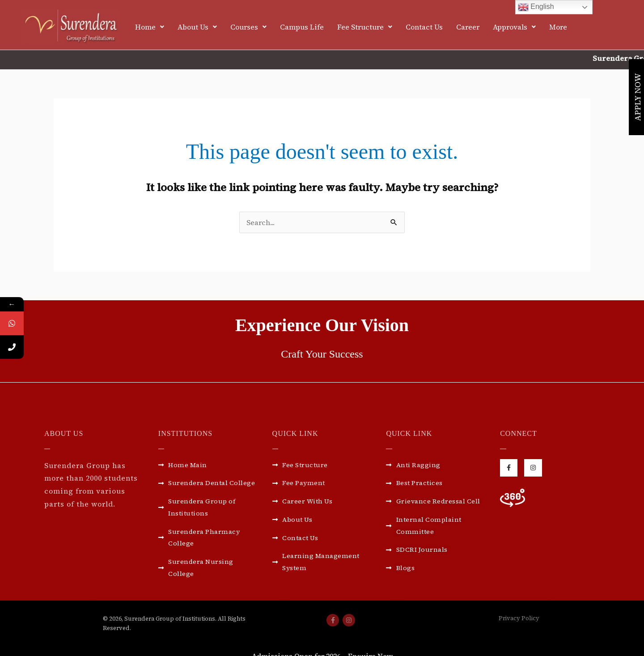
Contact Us (424, 27)
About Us (197, 27)
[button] (150, 27)
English (536, 7)
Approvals (514, 27)
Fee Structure (365, 27)
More (558, 27)
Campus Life (302, 27)
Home (150, 27)
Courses (248, 27)
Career (468, 27)
